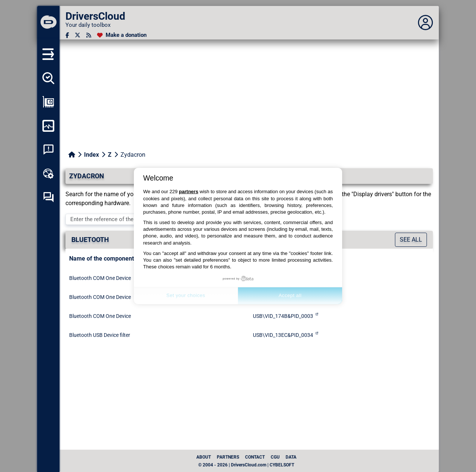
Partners (228, 457)
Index (91, 155)
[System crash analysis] (48, 150)
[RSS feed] (89, 35)
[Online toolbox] (48, 173)
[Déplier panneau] (425, 23)
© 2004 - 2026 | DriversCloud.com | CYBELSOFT (246, 465)
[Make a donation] (122, 35)
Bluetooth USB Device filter (100, 335)
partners (189, 192)
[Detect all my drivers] (48, 78)
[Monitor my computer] (48, 126)
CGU (275, 457)
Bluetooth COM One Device (100, 278)
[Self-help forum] (48, 197)
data (291, 457)
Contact (255, 457)
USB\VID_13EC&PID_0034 (283, 335)
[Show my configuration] (48, 102)
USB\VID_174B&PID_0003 (283, 316)
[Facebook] (67, 35)
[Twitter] (78, 35)
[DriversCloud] (48, 23)
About (204, 457)
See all (411, 240)
